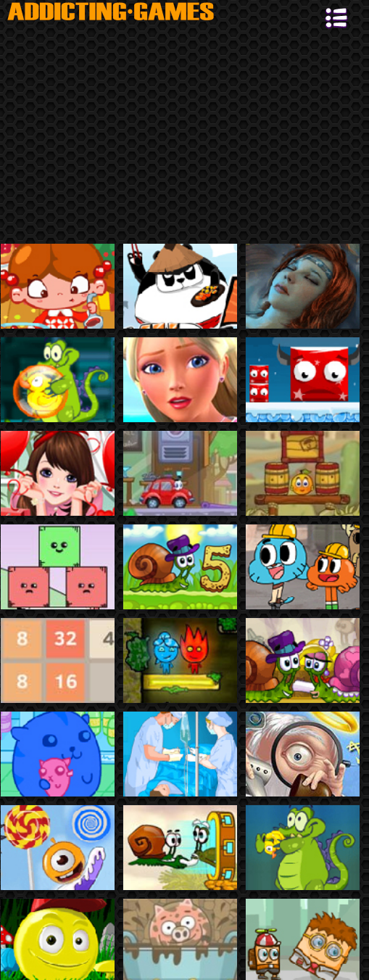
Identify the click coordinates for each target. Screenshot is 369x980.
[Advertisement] (184, 135)
